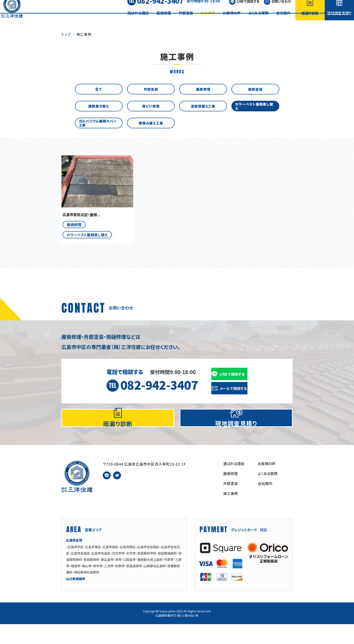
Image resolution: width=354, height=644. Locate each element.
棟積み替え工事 (151, 123)
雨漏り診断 (310, 20)
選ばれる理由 (138, 20)
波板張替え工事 (203, 106)
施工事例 (208, 20)
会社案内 (283, 20)
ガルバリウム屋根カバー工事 (99, 123)
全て (99, 89)
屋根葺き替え (99, 106)
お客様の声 (232, 20)
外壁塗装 (186, 20)
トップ (66, 34)
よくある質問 (258, 20)
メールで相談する (233, 388)
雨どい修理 (151, 106)
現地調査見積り (339, 20)
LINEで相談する (248, 8)
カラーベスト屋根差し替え (255, 106)
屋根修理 (164, 20)
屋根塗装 (255, 89)
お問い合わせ (281, 8)
